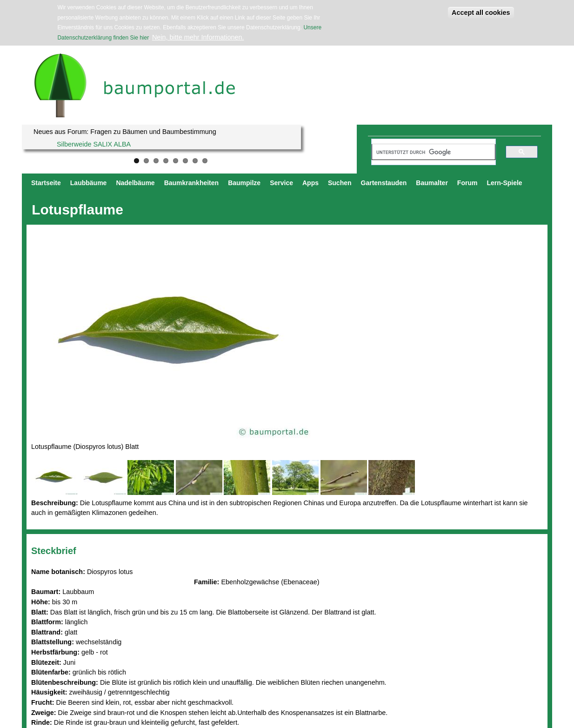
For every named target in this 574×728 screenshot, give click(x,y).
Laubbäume (89, 183)
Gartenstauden (384, 183)
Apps (310, 183)
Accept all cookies (481, 13)
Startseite (46, 183)
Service (281, 183)
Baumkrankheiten (191, 183)
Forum (467, 183)
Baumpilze (244, 183)
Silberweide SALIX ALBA (94, 144)
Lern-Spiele (504, 183)
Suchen (340, 183)
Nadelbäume (135, 183)
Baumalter (432, 183)
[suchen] (429, 152)
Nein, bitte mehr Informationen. (198, 37)
